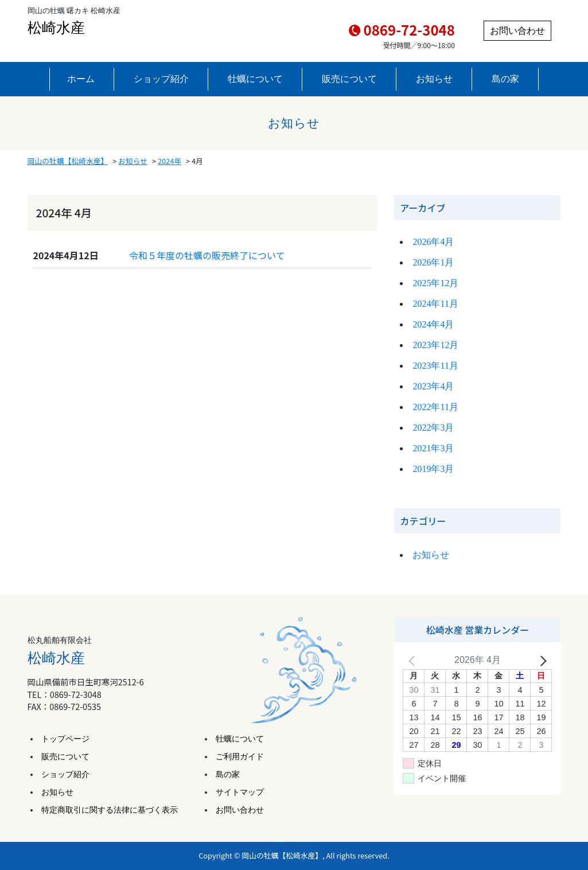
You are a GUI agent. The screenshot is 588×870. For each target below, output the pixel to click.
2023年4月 (433, 386)
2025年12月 (435, 283)
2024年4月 (433, 324)
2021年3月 (433, 448)
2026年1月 (433, 262)
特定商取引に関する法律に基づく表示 (110, 810)
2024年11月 (435, 304)
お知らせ (434, 79)
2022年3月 (433, 428)
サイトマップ (240, 792)
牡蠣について (255, 79)
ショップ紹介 (161, 79)
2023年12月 (435, 345)
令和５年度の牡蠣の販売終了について (207, 255)
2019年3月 (433, 469)
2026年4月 (433, 242)
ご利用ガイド (240, 757)
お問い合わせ (517, 31)
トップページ (65, 739)
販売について (349, 79)
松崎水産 (56, 28)
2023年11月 (435, 366)
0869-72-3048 (409, 30)
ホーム (81, 79)
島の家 (505, 79)
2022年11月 (435, 407)
